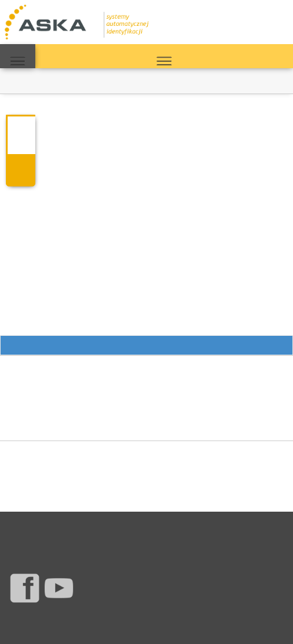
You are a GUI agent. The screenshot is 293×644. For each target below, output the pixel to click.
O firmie (106, 528)
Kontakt (78, 528)
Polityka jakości (219, 528)
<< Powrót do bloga (33, 81)
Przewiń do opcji (146, 346)
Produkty (22, 528)
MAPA (18, 56)
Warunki (136, 528)
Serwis (51, 528)
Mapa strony (172, 528)
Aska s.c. (84, 623)
